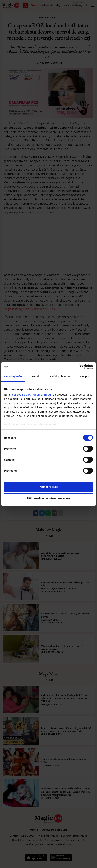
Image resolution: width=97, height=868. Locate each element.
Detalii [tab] (36, 376)
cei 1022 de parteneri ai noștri (32, 395)
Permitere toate (48, 487)
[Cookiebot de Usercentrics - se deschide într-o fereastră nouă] (77, 367)
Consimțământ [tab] (13, 376)
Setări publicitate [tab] (60, 376)
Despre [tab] (85, 376)
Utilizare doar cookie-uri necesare (48, 498)
